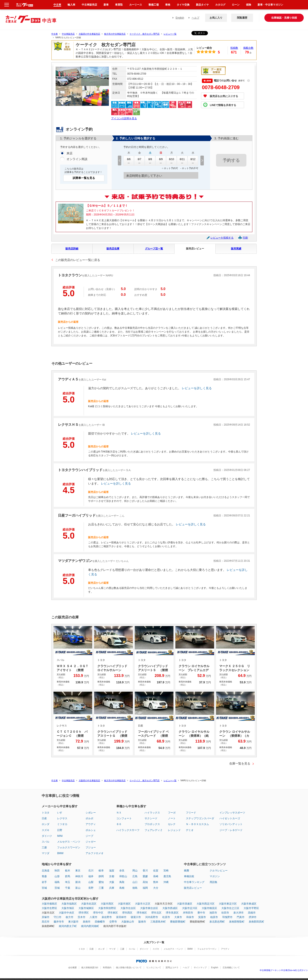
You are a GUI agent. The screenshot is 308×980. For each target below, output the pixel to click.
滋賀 (112, 871)
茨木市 (81, 917)
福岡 (145, 888)
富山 (78, 888)
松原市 (166, 917)
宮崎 (166, 871)
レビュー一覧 (170, 34)
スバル (46, 842)
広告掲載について (231, 967)
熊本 (156, 882)
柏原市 (214, 917)
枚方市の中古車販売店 (115, 34)
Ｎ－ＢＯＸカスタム (197, 824)
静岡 (101, 876)
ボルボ (89, 818)
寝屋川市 (136, 917)
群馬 (68, 876)
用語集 (213, 882)
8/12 (193, 161)
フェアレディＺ (154, 830)
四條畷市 (100, 922)
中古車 (55, 34)
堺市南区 (142, 913)
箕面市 (202, 917)
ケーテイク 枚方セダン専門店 (145, 34)
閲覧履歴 (242, 18)
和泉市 (190, 917)
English (180, 18)
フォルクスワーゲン (69, 847)
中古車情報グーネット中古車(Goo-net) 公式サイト (284, 970)
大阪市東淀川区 (228, 904)
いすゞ (61, 813)
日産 (44, 818)
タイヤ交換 (183, 5)
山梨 (91, 882)
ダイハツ (47, 836)
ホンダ (46, 824)
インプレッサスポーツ (232, 813)
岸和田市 (188, 913)
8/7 (139, 161)
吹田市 (225, 913)
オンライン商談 (77, 159)
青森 (44, 876)
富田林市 (121, 917)
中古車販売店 (68, 34)
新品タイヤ (202, 5)
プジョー (91, 847)
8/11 (182, 161)
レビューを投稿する (222, 238)
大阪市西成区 (170, 908)
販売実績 (236, 249)
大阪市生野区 (49, 908)
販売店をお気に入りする (224, 96)
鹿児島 (167, 876)
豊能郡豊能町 (178, 922)
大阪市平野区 (251, 908)
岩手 (44, 882)
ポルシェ (91, 830)
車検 (168, 5)
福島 (57, 882)
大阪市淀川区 (190, 908)
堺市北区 (156, 913)
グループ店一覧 (154, 249)
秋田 (57, 871)
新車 (106, 5)
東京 (78, 871)
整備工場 (154, 5)
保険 (249, 5)
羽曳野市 (227, 917)
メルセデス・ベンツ (69, 842)
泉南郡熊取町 (237, 922)
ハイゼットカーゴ (230, 818)
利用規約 (107, 967)
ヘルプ (195, 18)
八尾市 (93, 917)
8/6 (129, 161)
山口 (135, 882)
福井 (91, 876)
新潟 (78, 882)
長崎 (156, 876)
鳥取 (122, 882)
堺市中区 (98, 913)
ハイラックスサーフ (128, 830)
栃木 (68, 871)
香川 (145, 871)
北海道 (46, 871)
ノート (172, 818)
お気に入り (216, 18)
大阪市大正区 (143, 904)
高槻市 (252, 913)
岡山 (135, 871)
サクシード (151, 818)
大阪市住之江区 (230, 908)
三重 (101, 888)
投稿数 (234, 48)
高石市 (46, 922)
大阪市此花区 (89, 904)
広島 (135, 876)
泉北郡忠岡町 (217, 922)
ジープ (89, 836)
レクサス (62, 818)
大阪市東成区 (249, 904)
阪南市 (142, 922)
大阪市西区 (107, 904)
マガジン (215, 876)
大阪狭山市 (128, 922)
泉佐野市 (107, 917)
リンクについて (154, 967)
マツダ (46, 853)
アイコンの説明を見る (124, 118)
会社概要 (73, 967)
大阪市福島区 (69, 904)
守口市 (58, 917)
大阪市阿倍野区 (107, 908)
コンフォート (124, 818)
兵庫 (112, 888)
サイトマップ (200, 967)
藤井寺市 (59, 922)
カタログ (220, 5)
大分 (156, 888)
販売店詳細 (72, 249)
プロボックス (152, 824)
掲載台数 (248, 48)
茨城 (57, 888)
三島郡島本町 (158, 922)
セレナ (172, 824)
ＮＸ (119, 813)
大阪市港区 (124, 904)
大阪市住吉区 (128, 908)
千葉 (68, 888)
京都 (112, 876)
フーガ (172, 813)
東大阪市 (73, 922)
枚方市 (70, 917)
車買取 (119, 5)
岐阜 (101, 871)
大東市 (178, 917)
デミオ (190, 830)
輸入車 (71, 5)
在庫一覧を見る (240, 763)
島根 (122, 888)
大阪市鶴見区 (209, 908)
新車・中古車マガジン (270, 5)
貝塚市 (46, 917)
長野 (91, 888)
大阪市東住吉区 (149, 908)
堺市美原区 (172, 913)
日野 (60, 830)
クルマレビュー (219, 871)
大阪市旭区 (68, 908)
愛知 (101, 882)
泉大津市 (238, 913)
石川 (91, 871)
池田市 (213, 913)
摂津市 (253, 917)
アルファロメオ (95, 853)
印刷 (245, 238)
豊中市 (201, 913)
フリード (191, 813)
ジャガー (91, 842)
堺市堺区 (84, 913)
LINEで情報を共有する (223, 105)
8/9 (161, 161)
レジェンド (174, 830)
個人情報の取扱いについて (129, 967)
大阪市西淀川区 (206, 904)
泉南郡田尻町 (256, 922)
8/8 (150, 161)
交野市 (113, 922)
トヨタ (46, 813)
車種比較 (189, 876)
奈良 (122, 871)
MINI (60, 836)
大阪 (112, 882)
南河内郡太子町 (68, 926)
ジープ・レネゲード (231, 830)
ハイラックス (152, 813)
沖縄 (166, 882)
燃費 (187, 871)
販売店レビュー (195, 249)
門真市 (241, 917)
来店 (70, 153)
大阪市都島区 (49, 904)
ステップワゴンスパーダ (200, 818)
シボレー (91, 813)
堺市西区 (127, 913)
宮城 (44, 888)
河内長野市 (152, 917)
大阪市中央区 (67, 913)
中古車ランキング (194, 882)
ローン (236, 5)
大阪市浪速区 (185, 904)
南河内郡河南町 (90, 926)
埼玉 (68, 882)
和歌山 (123, 876)
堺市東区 (113, 913)
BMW (60, 853)
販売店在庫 (113, 249)
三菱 (44, 847)
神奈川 (79, 876)
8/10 (172, 161)
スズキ (46, 830)
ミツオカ (62, 824)
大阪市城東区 (86, 908)
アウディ (91, 824)
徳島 (135, 888)
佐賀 (156, 871)
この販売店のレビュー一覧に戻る (78, 260)
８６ (119, 824)
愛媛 (145, 876)
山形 (57, 876)
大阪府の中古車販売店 (89, 34)
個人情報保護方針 (90, 967)
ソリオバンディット (231, 824)
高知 (145, 882)
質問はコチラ (172, 967)
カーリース (136, 5)
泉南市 (87, 922)
